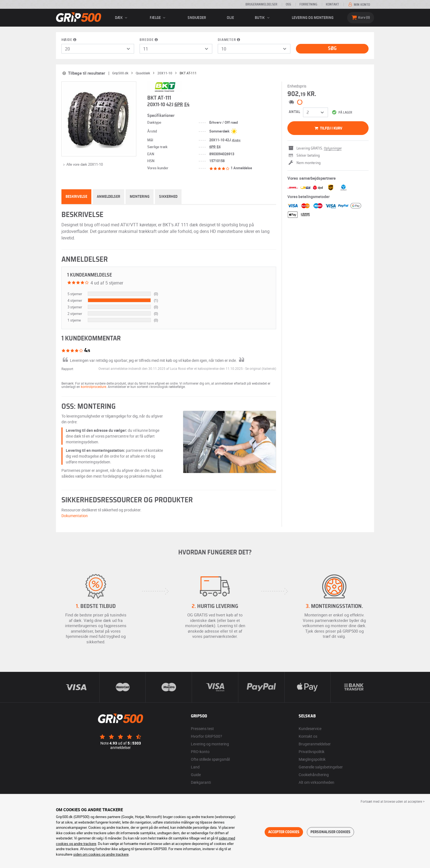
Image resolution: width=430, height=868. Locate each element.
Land (195, 767)
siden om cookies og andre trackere (101, 854)
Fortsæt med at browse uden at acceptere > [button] (393, 801)
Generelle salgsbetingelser (321, 767)
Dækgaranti (201, 782)
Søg (332, 49)
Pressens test (202, 728)
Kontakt (332, 4)
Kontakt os (308, 736)
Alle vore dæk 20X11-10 (82, 164)
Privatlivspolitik (312, 752)
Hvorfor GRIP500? (206, 736)
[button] (261, 368)
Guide (196, 775)
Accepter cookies (284, 832)
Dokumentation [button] (75, 516)
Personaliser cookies (330, 832)
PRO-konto (200, 752)
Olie (230, 18)
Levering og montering (313, 18)
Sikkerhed (168, 197)
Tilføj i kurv (328, 128)
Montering (140, 197)
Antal (295, 112)
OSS (288, 4)
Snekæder (197, 18)
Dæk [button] (122, 18)
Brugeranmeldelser (261, 4)
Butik (263, 18)
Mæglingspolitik (312, 759)
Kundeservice (310, 728)
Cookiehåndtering (314, 775)
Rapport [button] (67, 369)
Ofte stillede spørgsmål (210, 759)
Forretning (308, 4)
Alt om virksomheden (316, 782)
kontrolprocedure (94, 387)
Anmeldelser (108, 197)
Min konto (359, 5)
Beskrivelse (76, 197)
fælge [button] (158, 18)
